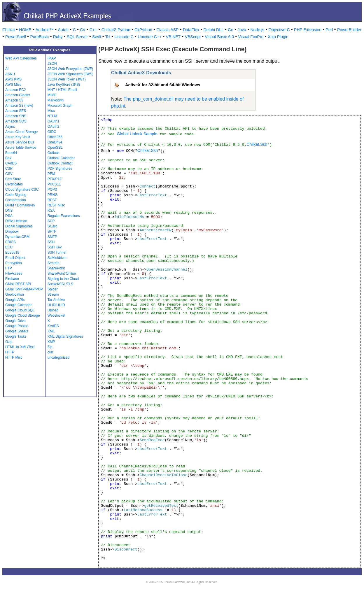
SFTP (52, 232)
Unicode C (124, 37)
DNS (9, 211)
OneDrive (55, 142)
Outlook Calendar (61, 158)
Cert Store (13, 179)
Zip (50, 347)
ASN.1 (10, 74)
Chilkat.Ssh (257, 144)
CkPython (143, 30)
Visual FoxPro (251, 37)
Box (8, 158)
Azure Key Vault (18, 137)
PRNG (53, 195)
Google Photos (17, 326)
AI (7, 69)
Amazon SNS (16, 116)
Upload (53, 310)
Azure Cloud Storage (21, 132)
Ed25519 (12, 253)
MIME (52, 95)
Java (242, 30)
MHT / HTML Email (62, 90)
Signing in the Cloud (63, 279)
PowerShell (16, 37)
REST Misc (56, 205)
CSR (9, 169)
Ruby (58, 37)
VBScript (193, 37)
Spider (53, 289)
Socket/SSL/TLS (60, 284)
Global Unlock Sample (137, 134)
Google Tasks (16, 336)
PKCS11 (54, 184)
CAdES (11, 163)
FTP (9, 268)
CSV (9, 174)
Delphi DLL (213, 30)
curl (50, 352)
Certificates (14, 184)
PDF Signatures (60, 169)
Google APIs (15, 300)
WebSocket (56, 315)
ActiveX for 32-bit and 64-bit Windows (163, 85)
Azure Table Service (21, 148)
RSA (51, 211)
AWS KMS (13, 79)
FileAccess (14, 274)
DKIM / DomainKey (20, 205)
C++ (93, 30)
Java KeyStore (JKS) (64, 85)
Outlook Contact (60, 163)
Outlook (54, 153)
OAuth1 (54, 121)
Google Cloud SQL (20, 310)
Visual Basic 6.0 (219, 37)
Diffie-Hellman (16, 221)
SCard (52, 226)
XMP (51, 342)
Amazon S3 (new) (19, 106)
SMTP (52, 237)
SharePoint (56, 268)
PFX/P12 (55, 179)
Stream (53, 294)
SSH (51, 242)
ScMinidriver (57, 258)
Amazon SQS (16, 121)
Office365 (55, 137)
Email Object (15, 258)
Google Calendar (19, 305)
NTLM (52, 116)
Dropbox (12, 232)
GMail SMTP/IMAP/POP (24, 289)
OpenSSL (55, 148)
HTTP (10, 352)
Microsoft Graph (60, 106)
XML (51, 331)
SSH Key (55, 247)
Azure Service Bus (20, 142)
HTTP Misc (14, 357)
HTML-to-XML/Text (20, 347)
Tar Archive (56, 300)
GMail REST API (18, 284)
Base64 (11, 153)
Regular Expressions (64, 216)
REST (52, 200)
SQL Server (77, 37)
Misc (51, 111)
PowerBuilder (349, 30)
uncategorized (58, 357)
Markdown (56, 100)
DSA (9, 216)
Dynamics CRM (17, 237)
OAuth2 (54, 127)
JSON (52, 64)
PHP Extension (308, 30)
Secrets (54, 263)
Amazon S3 (14, 100)
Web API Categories (21, 58)
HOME (25, 30)
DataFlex (191, 30)
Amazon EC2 (16, 90)
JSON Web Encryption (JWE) (70, 69)
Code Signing (16, 195)
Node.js (257, 30)
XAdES (53, 326)
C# (83, 30)
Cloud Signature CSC (22, 190)
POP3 (52, 190)
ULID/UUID (56, 305)
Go (231, 30)
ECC (9, 247)
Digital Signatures (19, 226)
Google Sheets (17, 331)
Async (10, 127)
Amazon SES (16, 111)
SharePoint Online (62, 274)
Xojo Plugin (278, 37)
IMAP (52, 58)
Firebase (12, 279)
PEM (51, 174)
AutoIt (63, 30)
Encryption (14, 263)
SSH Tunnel (57, 253)
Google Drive (15, 321)
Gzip (9, 342)
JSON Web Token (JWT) (67, 79)
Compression (16, 200)
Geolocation (15, 294)
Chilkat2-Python (116, 30)
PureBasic (39, 37)
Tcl (108, 37)
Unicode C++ (150, 37)
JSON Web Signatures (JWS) (70, 74)
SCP (51, 221)
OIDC (52, 132)
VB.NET (173, 37)
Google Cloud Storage (23, 315)
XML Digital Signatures (65, 336)
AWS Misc (13, 85)
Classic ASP (167, 30)
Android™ (45, 30)
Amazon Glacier (18, 95)
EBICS (10, 242)
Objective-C (279, 30)
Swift (97, 37)
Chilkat (9, 30)
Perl (329, 30)
